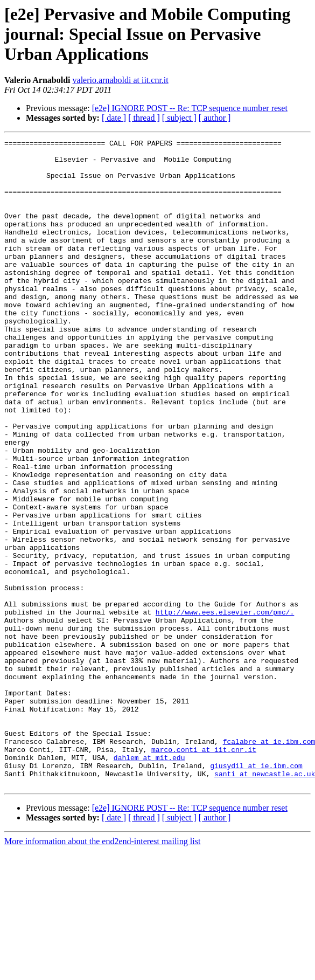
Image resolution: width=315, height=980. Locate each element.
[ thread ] (144, 118)
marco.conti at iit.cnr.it (204, 872)
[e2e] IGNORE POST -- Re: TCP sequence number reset (190, 108)
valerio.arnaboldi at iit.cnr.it (121, 80)
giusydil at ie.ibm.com (256, 892)
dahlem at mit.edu (149, 882)
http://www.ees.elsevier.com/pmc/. (225, 707)
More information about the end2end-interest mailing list (102, 971)
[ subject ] (179, 118)
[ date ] (114, 118)
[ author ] (215, 118)
